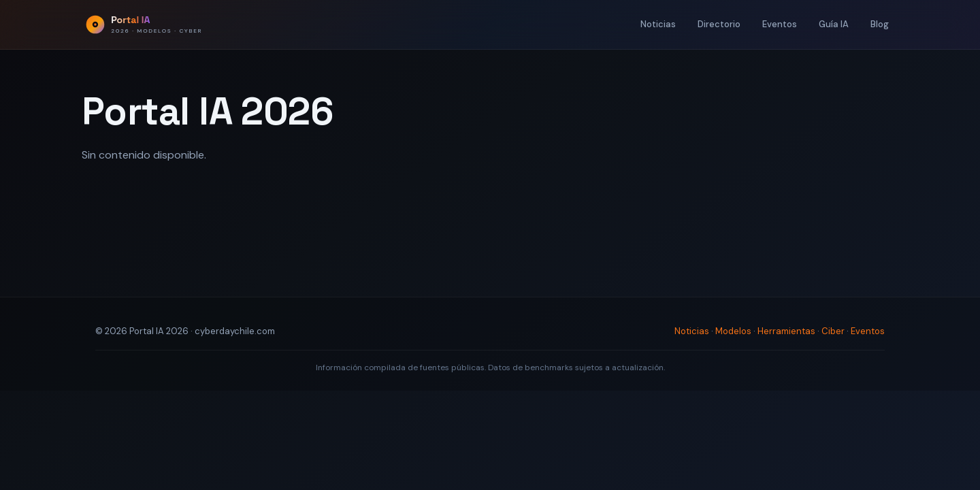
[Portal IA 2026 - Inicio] (144, 24)
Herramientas (786, 331)
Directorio (719, 24)
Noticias (658, 24)
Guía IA (834, 24)
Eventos (780, 24)
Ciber (833, 331)
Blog (880, 24)
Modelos (733, 331)
